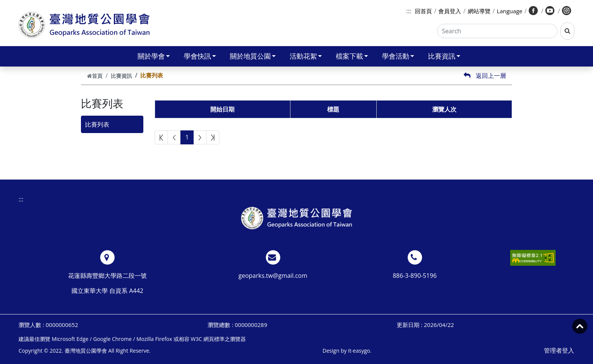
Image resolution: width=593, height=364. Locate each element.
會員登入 (450, 11)
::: (409, 11)
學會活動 (398, 56)
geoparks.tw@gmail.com (273, 276)
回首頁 (423, 11)
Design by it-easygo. (347, 351)
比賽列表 (97, 124)
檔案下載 (352, 56)
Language (510, 11)
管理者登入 (559, 350)
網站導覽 (479, 11)
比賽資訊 (444, 56)
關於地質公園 (253, 56)
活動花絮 (306, 56)
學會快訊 (200, 56)
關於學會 (154, 56)
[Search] (498, 31)
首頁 (95, 76)
